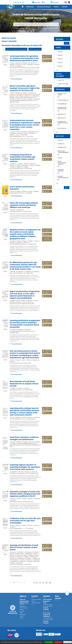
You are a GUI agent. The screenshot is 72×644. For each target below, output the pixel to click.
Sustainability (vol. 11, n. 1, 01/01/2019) (23, 528)
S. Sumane (22, 560)
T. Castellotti (31, 93)
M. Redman (28, 558)
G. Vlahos (36, 241)
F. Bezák (17, 554)
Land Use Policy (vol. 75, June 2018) (22, 564)
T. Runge (12, 167)
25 (40, 583)
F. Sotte (24, 99)
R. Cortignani (19, 94)
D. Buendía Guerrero (33, 132)
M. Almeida (35, 552)
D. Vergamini (19, 167)
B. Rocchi (32, 97)
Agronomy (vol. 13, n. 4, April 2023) (22, 211)
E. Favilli (23, 360)
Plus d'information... (17, 79)
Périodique (60, 89)
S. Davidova (30, 555)
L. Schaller (26, 164)
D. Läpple (18, 191)
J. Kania (36, 555)
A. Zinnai (36, 525)
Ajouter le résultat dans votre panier (16, 49)
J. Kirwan (19, 241)
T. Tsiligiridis (29, 561)
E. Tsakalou (30, 241)
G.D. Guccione (34, 94)
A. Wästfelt (19, 563)
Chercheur (65, 7)
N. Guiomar (13, 552)
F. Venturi (24, 417)
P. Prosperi (13, 241)
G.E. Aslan (18, 65)
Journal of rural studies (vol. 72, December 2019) (26, 473)
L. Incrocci (12, 66)
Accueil (23, 7)
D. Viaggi (25, 167)
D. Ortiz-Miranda (20, 558)
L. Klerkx (18, 301)
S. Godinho (20, 552)
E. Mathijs (37, 442)
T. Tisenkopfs (22, 561)
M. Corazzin (18, 555)
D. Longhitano (28, 272)
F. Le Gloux (31, 165)
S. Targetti (29, 99)
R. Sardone (18, 99)
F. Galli (16, 96)
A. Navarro (37, 65)
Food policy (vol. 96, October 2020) (22, 363)
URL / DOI (47, 61)
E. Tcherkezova (14, 561)
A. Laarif (24, 65)
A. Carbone (24, 93)
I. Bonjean (25, 442)
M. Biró (22, 554)
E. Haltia (18, 165)
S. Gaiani (30, 191)
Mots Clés (60, 136)
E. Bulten (35, 301)
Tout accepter (49, 642)
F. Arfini (12, 93)
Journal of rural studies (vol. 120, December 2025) (26, 68)
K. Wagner (12, 563)
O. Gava (12, 63)
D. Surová (28, 560)
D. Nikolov (37, 165)
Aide (46, 28)
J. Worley (12, 191)
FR (65, 2)
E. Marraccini (20, 557)
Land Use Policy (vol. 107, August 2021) (23, 273)
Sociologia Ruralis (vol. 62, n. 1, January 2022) (25, 244)
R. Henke (21, 96)
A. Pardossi (36, 417)
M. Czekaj (24, 555)
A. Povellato (35, 272)
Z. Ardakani (13, 388)
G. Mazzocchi (27, 96)
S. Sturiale (17, 63)
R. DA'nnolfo (26, 94)
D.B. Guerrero (31, 63)
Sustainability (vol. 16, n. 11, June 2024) (23, 136)
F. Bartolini (19, 66)
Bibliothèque (30, 7)
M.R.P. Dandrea (24, 97)
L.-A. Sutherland (36, 560)
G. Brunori (26, 243)
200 (50, 583)
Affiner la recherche (35, 49)
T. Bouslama (30, 65)
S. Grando (12, 442)
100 (46, 583)
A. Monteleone (35, 96)
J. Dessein (18, 302)
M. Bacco (23, 301)
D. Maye (24, 241)
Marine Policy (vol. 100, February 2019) (23, 502)
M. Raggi (12, 97)
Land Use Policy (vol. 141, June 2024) (22, 168)
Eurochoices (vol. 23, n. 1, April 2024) (22, 193)
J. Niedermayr (33, 557)
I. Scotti (24, 302)
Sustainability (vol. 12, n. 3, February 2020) (24, 419)
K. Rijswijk (12, 301)
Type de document (60, 75)
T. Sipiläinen (35, 558)
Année (58, 48)
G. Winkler (36, 191)
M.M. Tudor (36, 561)
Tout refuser (58, 642)
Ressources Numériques (44, 7)
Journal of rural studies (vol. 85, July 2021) (24, 304)
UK (69, 2)
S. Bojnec (35, 554)
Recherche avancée (54, 28)
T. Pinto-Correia (28, 552)
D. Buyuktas (13, 133)
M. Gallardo (24, 63)
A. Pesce (17, 97)
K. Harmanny (24, 165)
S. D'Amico (28, 360)
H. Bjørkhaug (28, 554)
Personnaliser (67, 642)
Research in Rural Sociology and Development (28, 445)
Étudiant (56, 7)
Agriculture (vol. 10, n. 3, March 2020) (23, 390)
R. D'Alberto (13, 164)
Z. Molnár (26, 557)
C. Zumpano (36, 99)
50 (43, 583)
